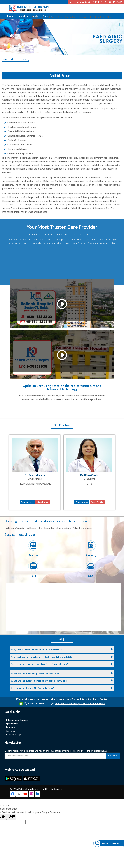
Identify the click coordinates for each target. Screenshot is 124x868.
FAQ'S (62, 639)
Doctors (10, 727)
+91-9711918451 (37, 703)
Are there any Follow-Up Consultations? (32, 688)
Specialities (12, 723)
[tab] (62, 650)
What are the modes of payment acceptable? (35, 674)
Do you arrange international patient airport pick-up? (39, 664)
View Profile (43, 502)
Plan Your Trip (13, 734)
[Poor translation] (11, 817)
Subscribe (113, 756)
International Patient (17, 720)
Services (10, 731)
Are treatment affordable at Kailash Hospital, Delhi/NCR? (41, 657)
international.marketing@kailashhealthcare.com (80, 703)
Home (11, 16)
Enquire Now (27, 502)
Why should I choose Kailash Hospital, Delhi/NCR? (37, 650)
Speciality (23, 16)
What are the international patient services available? (40, 681)
